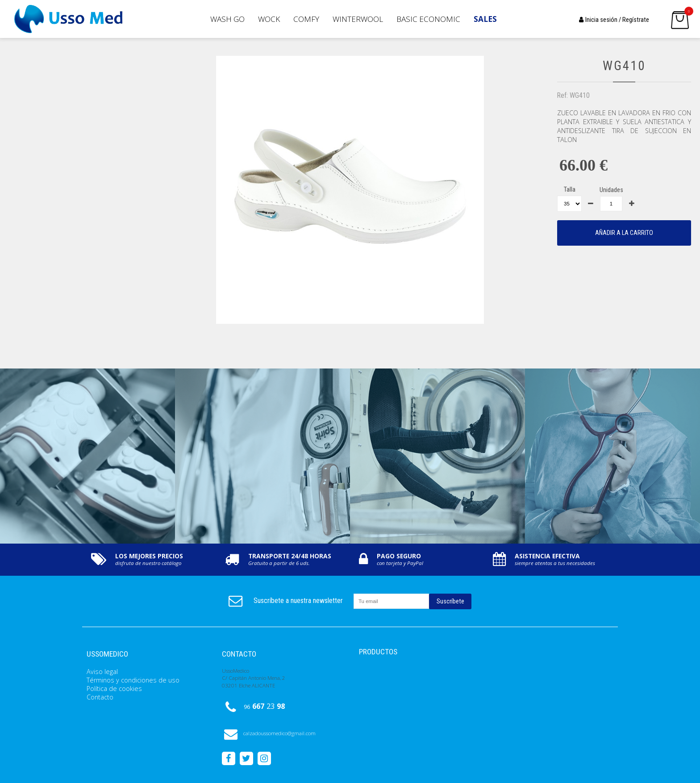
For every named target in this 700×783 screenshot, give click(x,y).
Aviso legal (102, 672)
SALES (485, 19)
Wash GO (227, 19)
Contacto (100, 697)
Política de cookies (114, 689)
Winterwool (358, 19)
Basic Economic (428, 19)
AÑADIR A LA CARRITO (624, 233)
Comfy (306, 19)
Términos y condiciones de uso (133, 680)
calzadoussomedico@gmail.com (269, 733)
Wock (269, 19)
